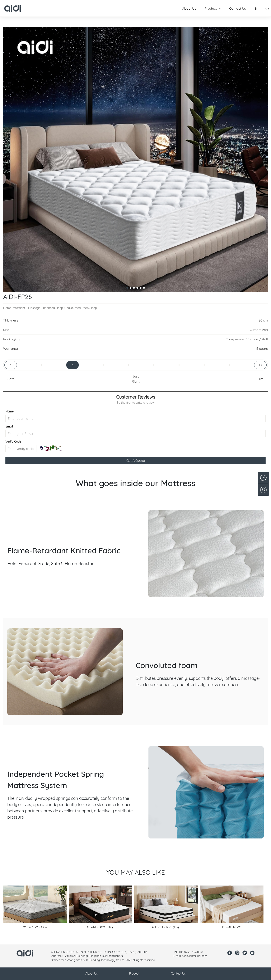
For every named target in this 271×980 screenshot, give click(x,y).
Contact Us (238, 8)
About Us (189, 8)
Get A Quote (136, 461)
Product (211, 8)
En (256, 8)
